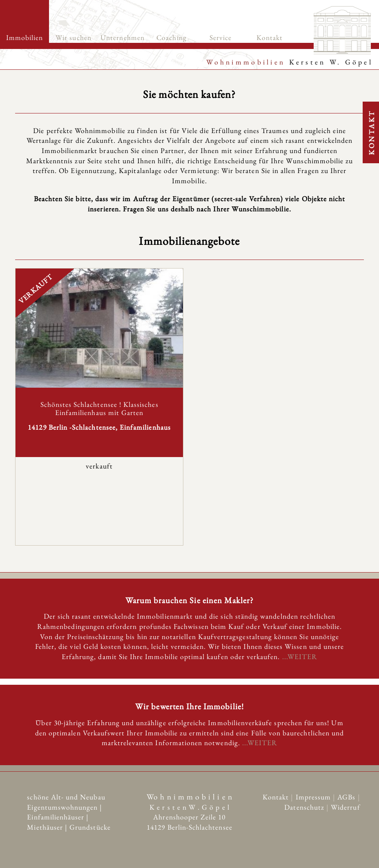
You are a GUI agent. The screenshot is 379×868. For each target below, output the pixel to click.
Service (221, 37)
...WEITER (300, 656)
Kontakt (270, 37)
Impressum (314, 796)
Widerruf (345, 806)
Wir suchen (74, 37)
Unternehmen (123, 37)
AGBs (347, 796)
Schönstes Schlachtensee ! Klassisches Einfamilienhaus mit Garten (99, 408)
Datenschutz (305, 806)
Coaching (171, 37)
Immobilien (25, 37)
